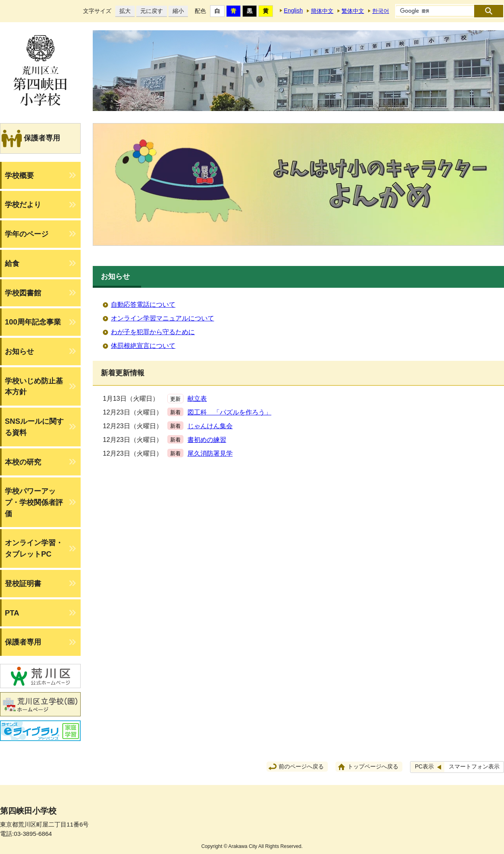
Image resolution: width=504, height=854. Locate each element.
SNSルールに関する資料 (34, 427)
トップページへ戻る (373, 767)
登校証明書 (23, 583)
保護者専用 (23, 642)
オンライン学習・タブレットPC (34, 548)
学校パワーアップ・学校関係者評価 (34, 502)
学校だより (23, 204)
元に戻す (150, 11)
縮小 (176, 11)
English (293, 10)
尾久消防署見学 (210, 453)
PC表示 (424, 767)
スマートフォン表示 (474, 767)
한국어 (381, 11)
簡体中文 (322, 11)
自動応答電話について (143, 305)
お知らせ (19, 351)
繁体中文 (353, 11)
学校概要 (19, 175)
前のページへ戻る (301, 767)
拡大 (123, 11)
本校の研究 (23, 462)
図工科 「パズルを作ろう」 (229, 412)
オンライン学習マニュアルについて (162, 318)
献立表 (197, 399)
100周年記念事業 (33, 322)
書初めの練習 (207, 440)
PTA (12, 613)
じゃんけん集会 (210, 426)
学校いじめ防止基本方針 (34, 386)
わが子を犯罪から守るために (153, 332)
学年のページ (27, 234)
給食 (12, 263)
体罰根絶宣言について (143, 346)
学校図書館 (23, 293)
